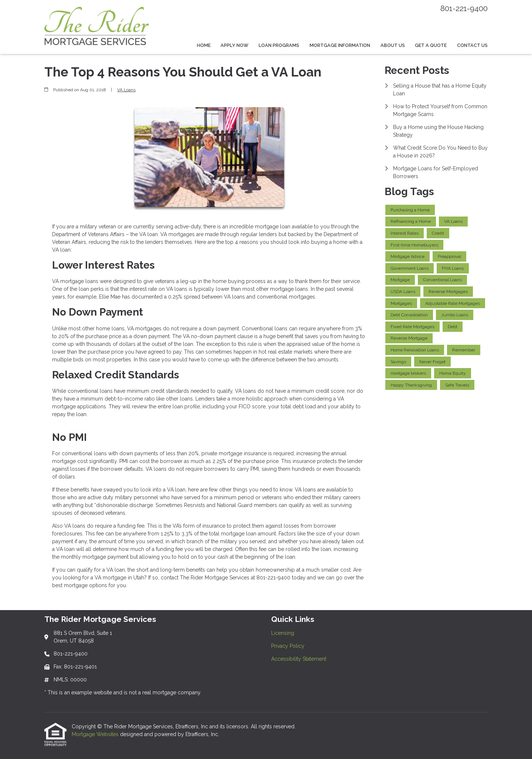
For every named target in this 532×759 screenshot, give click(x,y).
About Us (393, 45)
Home (204, 45)
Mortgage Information (340, 45)
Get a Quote (431, 45)
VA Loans (126, 90)
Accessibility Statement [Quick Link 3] (299, 659)
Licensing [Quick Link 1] (283, 633)
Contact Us (472, 45)
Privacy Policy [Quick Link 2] (288, 646)
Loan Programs (279, 45)
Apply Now (234, 45)
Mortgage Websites (96, 734)
